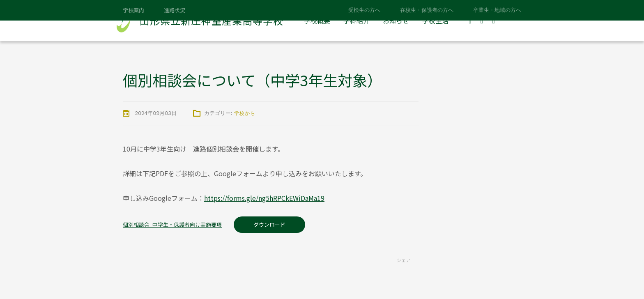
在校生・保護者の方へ (427, 10)
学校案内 (133, 10)
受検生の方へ (364, 10)
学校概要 (317, 21)
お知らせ (396, 21)
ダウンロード (269, 224)
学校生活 (435, 21)
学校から (245, 113)
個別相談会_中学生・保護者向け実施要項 (172, 224)
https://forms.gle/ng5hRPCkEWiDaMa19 (264, 198)
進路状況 (175, 10)
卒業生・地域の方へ (497, 10)
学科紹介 (356, 21)
